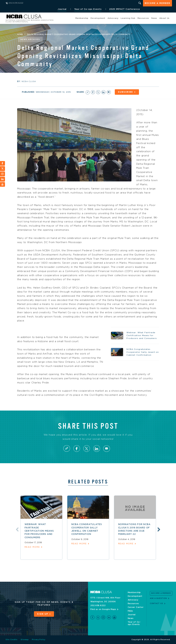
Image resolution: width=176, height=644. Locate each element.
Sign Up (42, 614)
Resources (143, 18)
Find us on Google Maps (103, 609)
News (154, 18)
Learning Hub (128, 18)
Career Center (136, 607)
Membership (82, 18)
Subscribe (126, 92)
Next (159, 529)
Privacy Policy (39, 640)
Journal (62, 9)
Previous (17, 529)
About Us (164, 18)
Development (98, 18)
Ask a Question (158, 598)
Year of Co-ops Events (88, 9)
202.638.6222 (98, 605)
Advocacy (113, 18)
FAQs (130, 611)
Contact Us (156, 604)
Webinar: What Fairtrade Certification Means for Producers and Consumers (39, 531)
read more (32, 547)
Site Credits (12, 640)
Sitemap (25, 640)
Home (20, 35)
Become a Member (157, 3)
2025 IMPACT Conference (124, 9)
